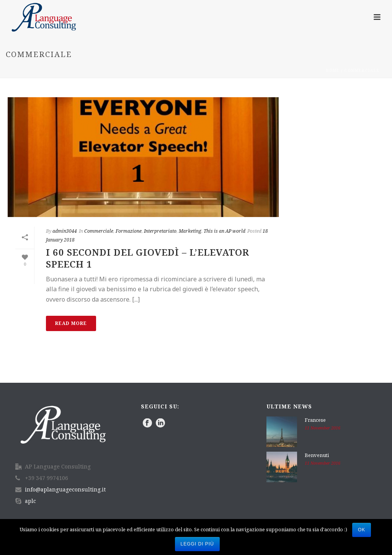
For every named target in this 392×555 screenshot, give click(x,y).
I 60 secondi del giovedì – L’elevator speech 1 (148, 258)
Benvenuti (317, 455)
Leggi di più (197, 544)
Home (333, 70)
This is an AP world (225, 231)
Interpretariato (160, 231)
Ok (362, 530)
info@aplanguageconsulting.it (65, 490)
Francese (315, 420)
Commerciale (362, 70)
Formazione (129, 231)
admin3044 (65, 231)
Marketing (190, 231)
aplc (30, 501)
